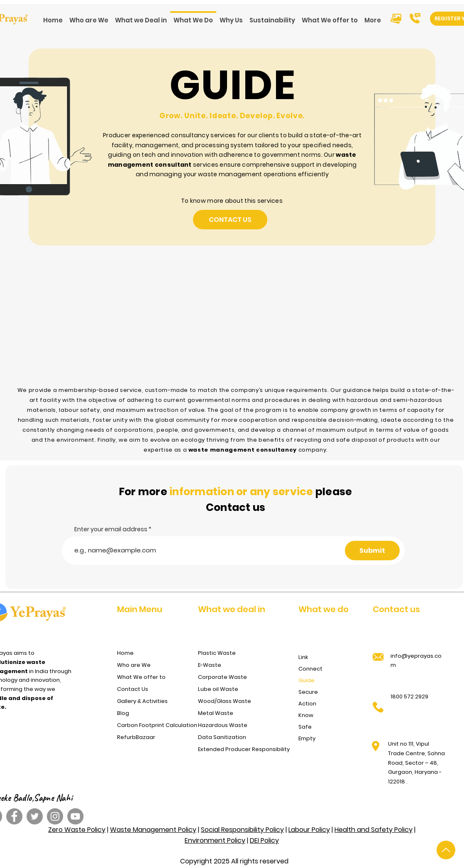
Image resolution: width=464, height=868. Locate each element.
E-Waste (210, 665)
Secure (308, 692)
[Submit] (372, 551)
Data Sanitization (222, 737)
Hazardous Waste (223, 725)
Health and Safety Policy (374, 830)
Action (307, 704)
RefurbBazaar (136, 737)
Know (306, 715)
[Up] (446, 850)
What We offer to (141, 677)
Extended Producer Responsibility (241, 749)
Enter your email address (111, 529)
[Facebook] (14, 816)
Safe (305, 727)
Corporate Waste (222, 677)
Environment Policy (215, 840)
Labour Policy (309, 830)
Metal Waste (216, 713)
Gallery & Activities (142, 701)
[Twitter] (35, 816)
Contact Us (133, 689)
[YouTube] (75, 816)
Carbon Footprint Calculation (155, 725)
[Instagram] (55, 816)
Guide (306, 680)
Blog (123, 713)
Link (303, 657)
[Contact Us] (230, 220)
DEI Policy (264, 840)
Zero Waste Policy (77, 830)
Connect (310, 669)
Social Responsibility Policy (242, 830)
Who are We (134, 665)
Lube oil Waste (218, 689)
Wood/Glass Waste (225, 701)
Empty (307, 738)
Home (125, 653)
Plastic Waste (217, 653)
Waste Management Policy (153, 830)
